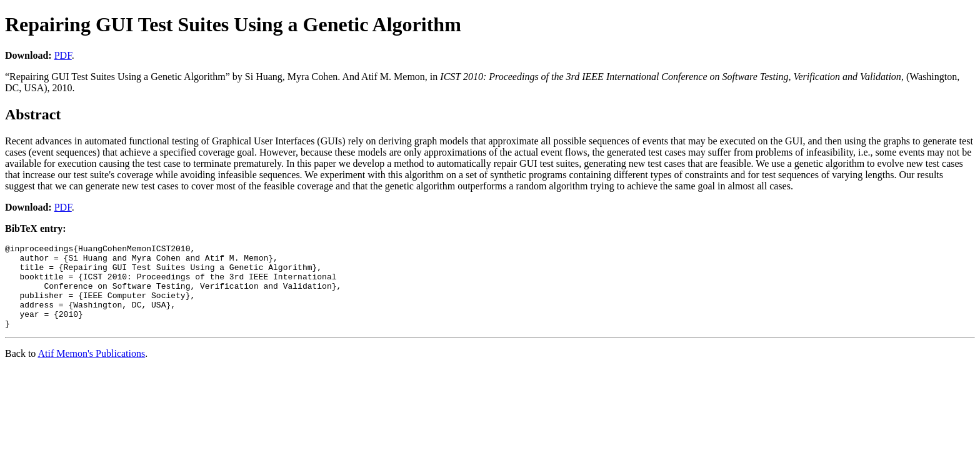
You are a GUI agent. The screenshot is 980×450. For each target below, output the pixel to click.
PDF (63, 55)
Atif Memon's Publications (91, 370)
